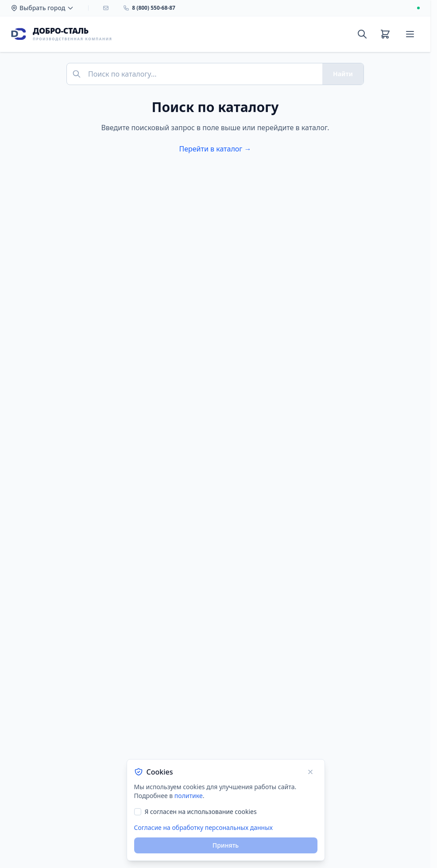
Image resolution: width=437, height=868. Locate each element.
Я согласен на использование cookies (201, 812)
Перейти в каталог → (215, 149)
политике (189, 796)
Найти (343, 74)
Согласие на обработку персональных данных (203, 827)
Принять (226, 845)
